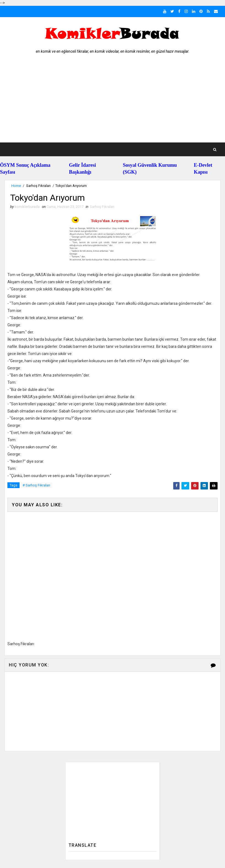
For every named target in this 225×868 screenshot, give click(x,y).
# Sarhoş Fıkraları (36, 485)
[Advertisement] (113, 101)
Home (16, 186)
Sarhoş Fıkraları (38, 186)
